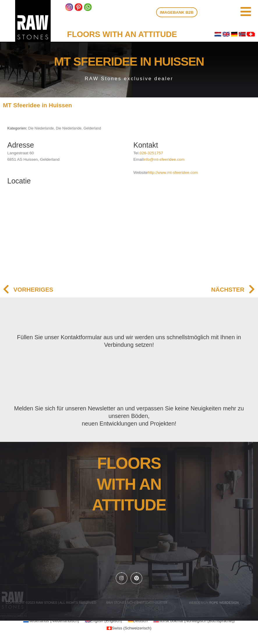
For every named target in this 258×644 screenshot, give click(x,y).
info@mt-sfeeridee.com (164, 159)
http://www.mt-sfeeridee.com (173, 173)
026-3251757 (151, 153)
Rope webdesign (224, 604)
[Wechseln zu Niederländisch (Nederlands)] (51, 622)
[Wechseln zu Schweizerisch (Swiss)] (129, 629)
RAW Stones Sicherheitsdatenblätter (137, 604)
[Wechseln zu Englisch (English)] (104, 622)
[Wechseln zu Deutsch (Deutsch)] (138, 622)
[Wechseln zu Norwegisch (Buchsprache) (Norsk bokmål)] (194, 622)
